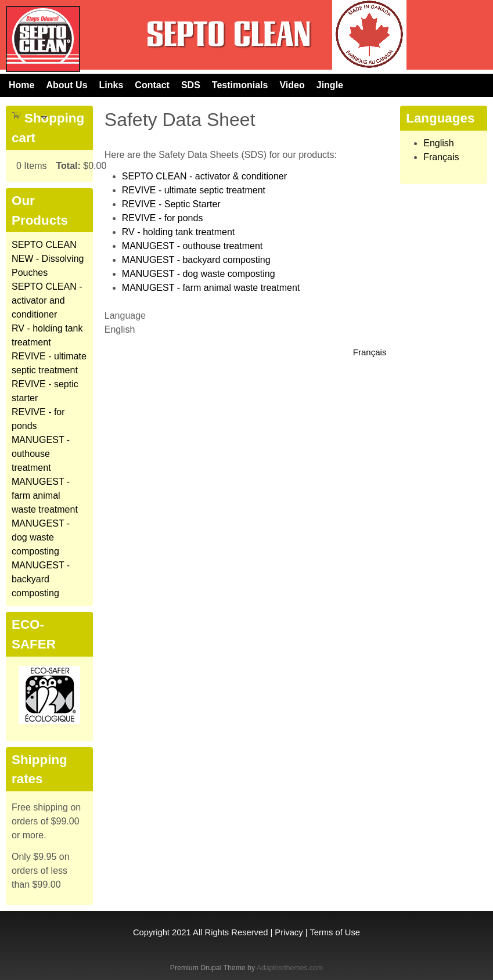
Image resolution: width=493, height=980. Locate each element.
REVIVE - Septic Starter (171, 204)
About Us (66, 85)
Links (111, 85)
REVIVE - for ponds (163, 218)
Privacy (289, 932)
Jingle (330, 85)
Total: (68, 166)
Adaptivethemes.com (290, 968)
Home (21, 85)
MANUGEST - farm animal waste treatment (211, 288)
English (438, 143)
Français (370, 352)
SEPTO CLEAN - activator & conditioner (204, 176)
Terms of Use (335, 932)
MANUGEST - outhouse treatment (192, 246)
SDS (191, 85)
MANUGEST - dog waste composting (199, 274)
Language (125, 316)
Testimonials (240, 85)
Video (292, 85)
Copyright (151, 932)
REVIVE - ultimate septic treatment (194, 190)
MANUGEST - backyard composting (196, 260)
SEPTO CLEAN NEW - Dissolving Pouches (48, 259)
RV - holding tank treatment (178, 232)
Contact (152, 85)
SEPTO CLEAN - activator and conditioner (47, 300)
